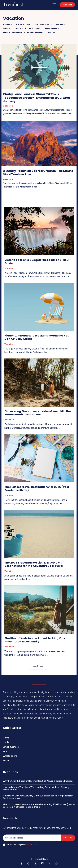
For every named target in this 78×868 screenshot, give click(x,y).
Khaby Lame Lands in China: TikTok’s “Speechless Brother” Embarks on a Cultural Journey (36, 98)
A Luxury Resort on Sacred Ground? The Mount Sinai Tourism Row (38, 173)
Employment (53, 29)
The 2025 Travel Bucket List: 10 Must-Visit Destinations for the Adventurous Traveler (34, 564)
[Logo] (13, 5)
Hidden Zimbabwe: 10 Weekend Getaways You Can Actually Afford (37, 337)
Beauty (7, 25)
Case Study (23, 25)
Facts (51, 33)
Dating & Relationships (49, 25)
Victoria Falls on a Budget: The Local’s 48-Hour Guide (37, 261)
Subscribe (68, 838)
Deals (6, 29)
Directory (34, 29)
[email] (32, 838)
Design (18, 29)
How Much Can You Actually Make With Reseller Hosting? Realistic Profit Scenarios (38, 797)
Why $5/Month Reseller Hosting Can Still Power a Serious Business (38, 781)
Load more (39, 666)
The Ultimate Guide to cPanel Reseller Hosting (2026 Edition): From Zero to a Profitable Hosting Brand (39, 806)
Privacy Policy (30, 844)
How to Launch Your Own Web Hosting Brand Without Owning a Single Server (37, 788)
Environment (35, 33)
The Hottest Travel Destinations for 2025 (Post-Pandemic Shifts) (38, 489)
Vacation (8, 106)
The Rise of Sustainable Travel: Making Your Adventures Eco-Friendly (35, 640)
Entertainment (12, 33)
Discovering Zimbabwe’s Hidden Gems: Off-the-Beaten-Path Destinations (38, 413)
